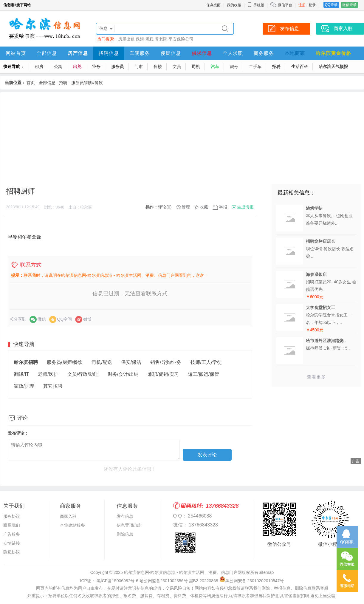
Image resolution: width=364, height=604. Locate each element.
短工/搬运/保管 (203, 374)
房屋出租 (126, 39)
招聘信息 (109, 53)
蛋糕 (149, 39)
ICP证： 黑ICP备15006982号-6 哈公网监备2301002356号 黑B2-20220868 (149, 581)
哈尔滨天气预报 (333, 67)
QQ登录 (331, 5)
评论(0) (165, 207)
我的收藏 (234, 5)
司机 (196, 67)
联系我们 (12, 525)
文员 (177, 67)
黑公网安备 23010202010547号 (252, 581)
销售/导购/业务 (166, 362)
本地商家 (295, 53)
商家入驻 (68, 516)
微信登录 (349, 5)
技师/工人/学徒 (206, 362)
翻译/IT (22, 374)
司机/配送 (102, 362)
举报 (223, 207)
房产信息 (78, 53)
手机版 (256, 5)
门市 (139, 67)
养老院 (161, 39)
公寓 (58, 67)
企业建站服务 (72, 525)
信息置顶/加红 (130, 525)
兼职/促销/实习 (163, 374)
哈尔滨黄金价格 (333, 53)
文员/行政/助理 (83, 374)
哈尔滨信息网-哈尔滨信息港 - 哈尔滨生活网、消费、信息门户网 (183, 572)
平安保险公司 (181, 39)
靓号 (234, 67)
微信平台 (285, 5)
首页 (31, 83)
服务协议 (12, 516)
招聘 (276, 67)
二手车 (255, 67)
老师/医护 (48, 374)
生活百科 (300, 67)
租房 (39, 67)
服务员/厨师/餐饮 (87, 83)
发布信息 (125, 516)
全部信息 (47, 53)
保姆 (140, 39)
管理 (186, 207)
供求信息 (202, 53)
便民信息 (171, 53)
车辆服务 (140, 53)
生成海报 (245, 207)
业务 (96, 67)
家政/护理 (24, 386)
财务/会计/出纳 (123, 374)
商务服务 (264, 53)
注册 (302, 5)
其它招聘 (53, 386)
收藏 (204, 207)
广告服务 (12, 534)
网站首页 (16, 53)
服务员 (117, 67)
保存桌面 (213, 5)
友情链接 (12, 543)
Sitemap (266, 572)
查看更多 (316, 377)
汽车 (215, 67)
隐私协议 (12, 552)
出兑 (77, 67)
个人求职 (233, 53)
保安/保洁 (131, 362)
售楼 (158, 67)
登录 (312, 5)
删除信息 (125, 534)
